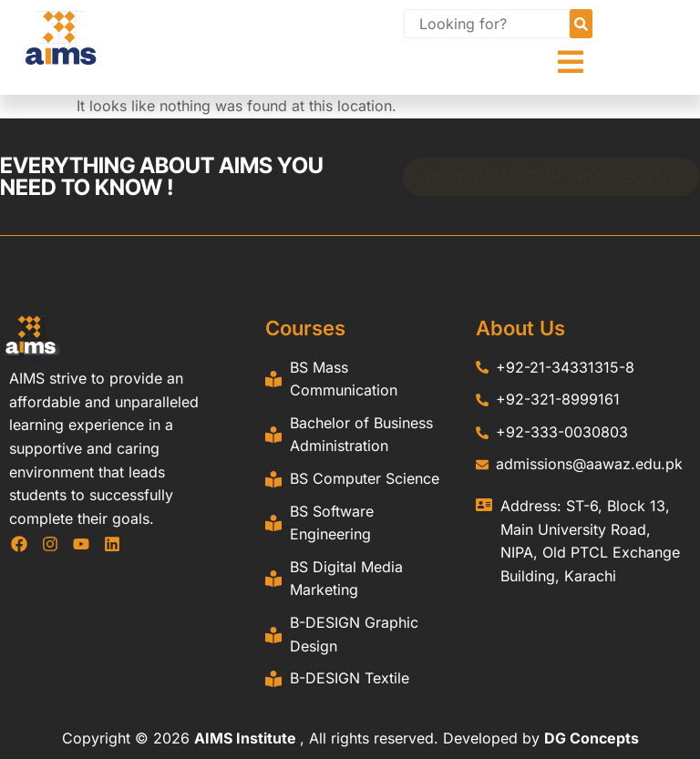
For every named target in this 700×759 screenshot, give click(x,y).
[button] (571, 62)
